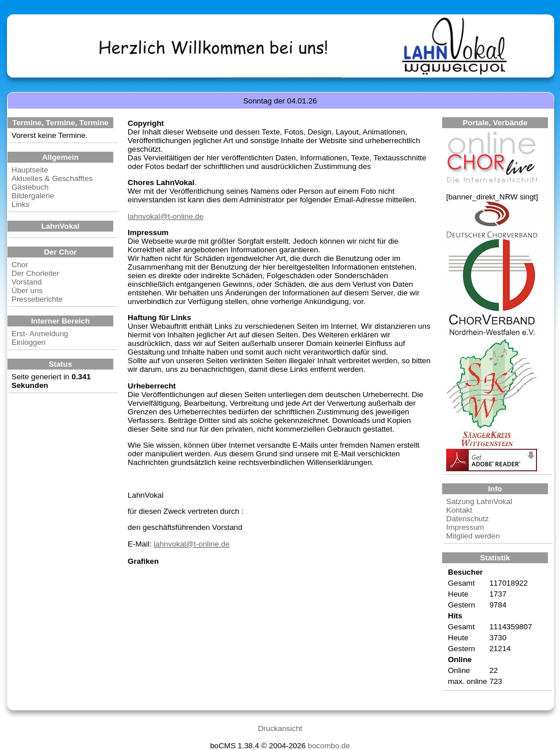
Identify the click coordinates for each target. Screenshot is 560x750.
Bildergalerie (33, 196)
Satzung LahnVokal (479, 501)
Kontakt (459, 510)
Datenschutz (467, 519)
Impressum (465, 527)
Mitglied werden (473, 536)
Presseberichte (37, 299)
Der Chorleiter (35, 273)
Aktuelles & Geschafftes (52, 178)
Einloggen (28, 342)
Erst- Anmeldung (40, 334)
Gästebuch (30, 187)
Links (20, 204)
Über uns (27, 291)
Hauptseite (30, 170)
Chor (20, 265)
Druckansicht (280, 728)
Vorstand (27, 282)
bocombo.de (329, 746)
